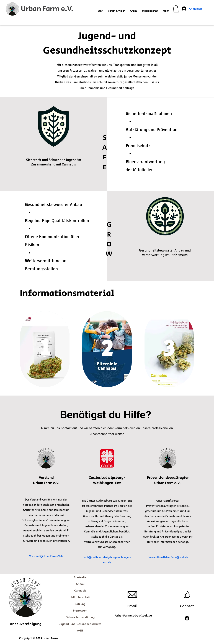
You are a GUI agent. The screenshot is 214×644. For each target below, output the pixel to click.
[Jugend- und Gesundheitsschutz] (80, 624)
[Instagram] (187, 618)
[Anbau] (80, 584)
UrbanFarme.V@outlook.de (134, 616)
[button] (117, 9)
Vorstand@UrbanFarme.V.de (46, 556)
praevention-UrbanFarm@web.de (168, 557)
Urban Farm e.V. (47, 9)
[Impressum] (80, 611)
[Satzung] (80, 604)
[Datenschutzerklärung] (80, 617)
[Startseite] (80, 577)
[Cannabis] (80, 591)
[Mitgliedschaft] (81, 597)
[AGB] (80, 631)
